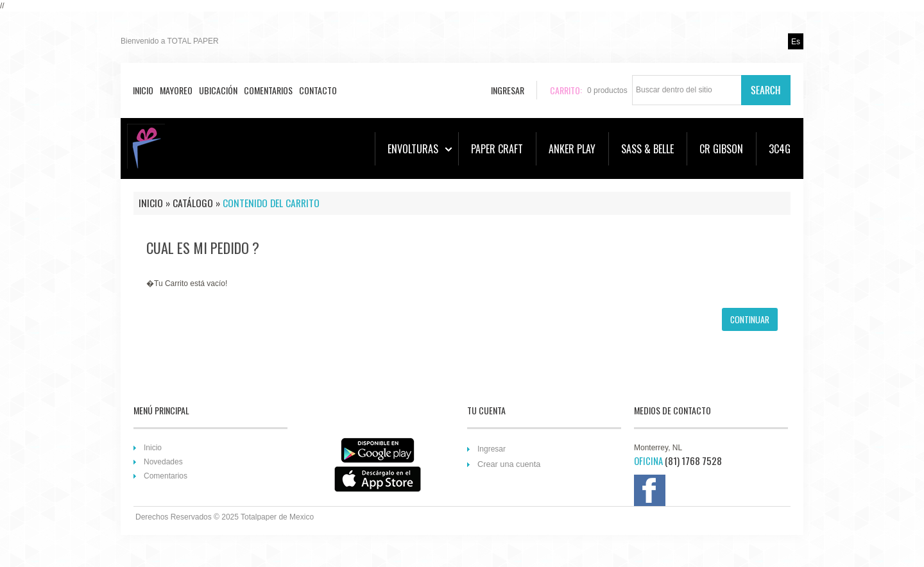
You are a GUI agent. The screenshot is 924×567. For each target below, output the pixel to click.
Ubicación (218, 90)
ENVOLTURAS (420, 149)
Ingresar (492, 449)
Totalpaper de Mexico (277, 517)
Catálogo (193, 203)
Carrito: (566, 90)
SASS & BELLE (647, 149)
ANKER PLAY (572, 149)
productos (607, 90)
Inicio (143, 90)
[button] (750, 319)
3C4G (780, 149)
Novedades (163, 462)
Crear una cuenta (509, 464)
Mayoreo (176, 90)
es (796, 42)
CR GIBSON (721, 149)
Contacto (318, 90)
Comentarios (268, 90)
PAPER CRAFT (497, 149)
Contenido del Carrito (271, 203)
